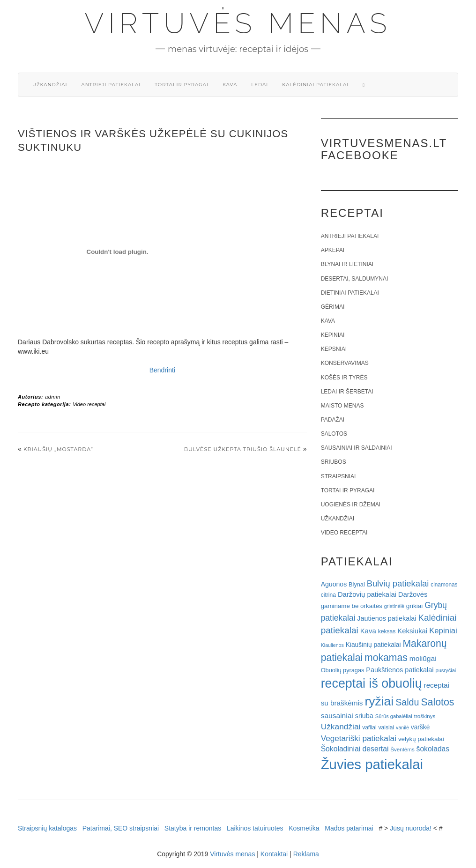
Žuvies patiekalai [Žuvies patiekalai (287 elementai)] (372, 764)
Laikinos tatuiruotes (255, 828)
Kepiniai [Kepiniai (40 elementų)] (443, 631)
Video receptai (89, 404)
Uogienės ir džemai (351, 504)
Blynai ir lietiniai (347, 264)
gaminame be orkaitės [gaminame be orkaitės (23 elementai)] (352, 606)
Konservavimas (345, 363)
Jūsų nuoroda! (411, 828)
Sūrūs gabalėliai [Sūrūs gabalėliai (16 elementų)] (394, 716)
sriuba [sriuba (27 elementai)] (364, 716)
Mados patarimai (349, 828)
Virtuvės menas (238, 23)
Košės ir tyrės (344, 378)
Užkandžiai (50, 85)
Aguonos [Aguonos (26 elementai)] (334, 584)
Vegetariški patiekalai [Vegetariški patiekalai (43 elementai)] (359, 738)
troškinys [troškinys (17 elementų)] (425, 716)
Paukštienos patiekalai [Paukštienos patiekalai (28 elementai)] (400, 670)
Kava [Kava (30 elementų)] (368, 631)
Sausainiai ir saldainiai (357, 448)
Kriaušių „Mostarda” (58, 449)
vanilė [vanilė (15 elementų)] (402, 727)
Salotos (334, 434)
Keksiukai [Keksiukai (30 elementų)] (412, 631)
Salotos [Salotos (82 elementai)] (437, 702)
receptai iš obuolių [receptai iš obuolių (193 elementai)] (372, 683)
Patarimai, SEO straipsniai (121, 828)
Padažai (333, 420)
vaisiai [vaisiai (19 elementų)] (386, 727)
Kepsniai (334, 349)
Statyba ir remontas (193, 828)
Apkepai (333, 250)
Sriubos (334, 462)
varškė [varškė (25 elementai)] (420, 727)
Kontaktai (274, 854)
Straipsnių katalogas (47, 828)
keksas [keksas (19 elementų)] (387, 631)
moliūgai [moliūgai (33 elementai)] (423, 658)
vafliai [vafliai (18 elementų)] (369, 727)
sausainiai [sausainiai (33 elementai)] (337, 716)
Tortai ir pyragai (182, 85)
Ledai (260, 85)
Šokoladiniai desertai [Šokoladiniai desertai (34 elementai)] (355, 749)
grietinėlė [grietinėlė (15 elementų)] (394, 606)
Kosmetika (304, 828)
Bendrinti (162, 370)
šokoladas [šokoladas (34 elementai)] (433, 749)
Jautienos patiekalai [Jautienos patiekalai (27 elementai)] (387, 618)
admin (53, 397)
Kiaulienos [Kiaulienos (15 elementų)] (332, 645)
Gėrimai (333, 307)
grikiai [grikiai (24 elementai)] (415, 606)
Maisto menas (342, 406)
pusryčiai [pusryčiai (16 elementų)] (446, 670)
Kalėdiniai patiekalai (315, 85)
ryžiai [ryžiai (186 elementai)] (379, 701)
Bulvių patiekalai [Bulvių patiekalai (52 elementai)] (398, 583)
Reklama (306, 854)
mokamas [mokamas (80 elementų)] (386, 657)
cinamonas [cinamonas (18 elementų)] (444, 585)
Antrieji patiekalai (111, 85)
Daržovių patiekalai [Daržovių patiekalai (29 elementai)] (367, 594)
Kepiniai (333, 335)
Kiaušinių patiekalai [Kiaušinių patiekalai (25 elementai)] (373, 645)
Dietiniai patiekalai (350, 293)
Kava (230, 85)
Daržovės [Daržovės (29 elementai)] (413, 594)
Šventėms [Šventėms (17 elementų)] (402, 749)
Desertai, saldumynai (355, 279)
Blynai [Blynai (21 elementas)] (357, 584)
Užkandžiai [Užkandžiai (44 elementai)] (341, 727)
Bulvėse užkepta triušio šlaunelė (243, 449)
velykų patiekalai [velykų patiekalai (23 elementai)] (421, 739)
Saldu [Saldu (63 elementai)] (407, 702)
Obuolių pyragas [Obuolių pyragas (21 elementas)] (343, 670)
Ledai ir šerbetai (347, 392)
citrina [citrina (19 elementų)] (328, 595)
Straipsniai (338, 476)
